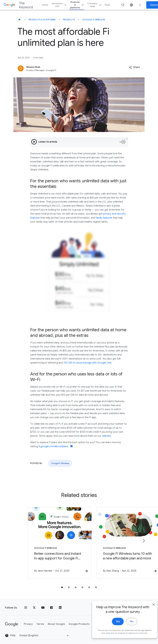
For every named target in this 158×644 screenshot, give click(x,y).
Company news (95, 5)
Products (69, 20)
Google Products (79, 621)
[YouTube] (43, 605)
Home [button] (45, 5)
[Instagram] (26, 605)
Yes (113, 628)
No (127, 628)
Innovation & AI (60, 5)
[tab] (62, 584)
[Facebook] (52, 605)
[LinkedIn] (60, 605)
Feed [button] (107, 5)
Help (10, 632)
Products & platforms (77, 5)
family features (104, 218)
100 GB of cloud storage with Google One (87, 363)
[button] (134, 67)
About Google (56, 621)
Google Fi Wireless (94, 20)
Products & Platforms (42, 20)
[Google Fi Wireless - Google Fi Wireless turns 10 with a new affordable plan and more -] (119, 542)
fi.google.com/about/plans (53, 446)
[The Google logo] (12, 621)
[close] (148, 611)
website (106, 436)
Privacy (28, 621)
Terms (40, 621)
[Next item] (143, 539)
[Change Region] (44, 632)
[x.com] (34, 605)
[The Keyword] (19, 20)
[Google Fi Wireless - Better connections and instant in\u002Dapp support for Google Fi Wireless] (39, 542)
